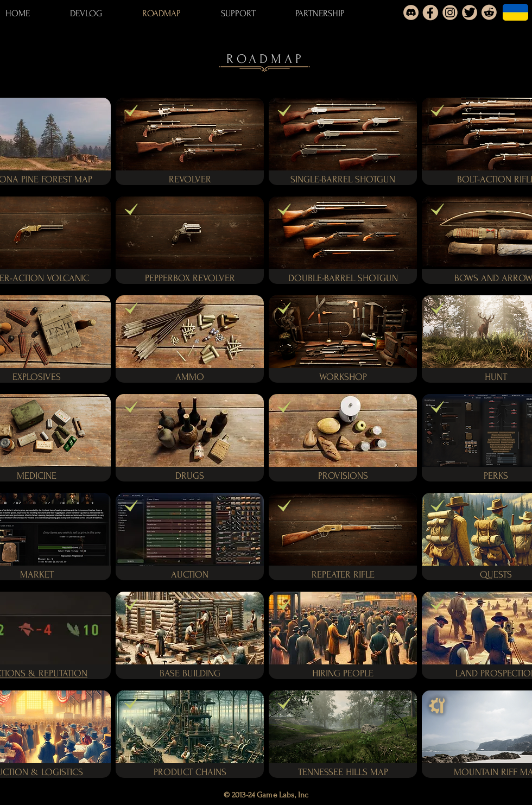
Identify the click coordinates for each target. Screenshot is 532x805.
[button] (68, 277)
